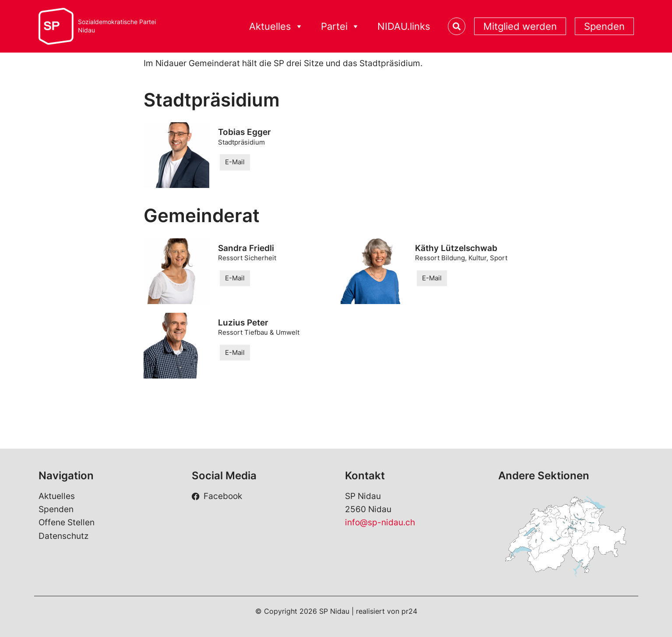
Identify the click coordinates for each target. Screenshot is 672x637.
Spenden (604, 26)
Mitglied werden (520, 26)
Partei (340, 27)
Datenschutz (63, 536)
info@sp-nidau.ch (380, 522)
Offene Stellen (67, 522)
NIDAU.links (404, 26)
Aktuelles (276, 27)
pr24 (409, 611)
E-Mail (235, 162)
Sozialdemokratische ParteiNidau (117, 26)
